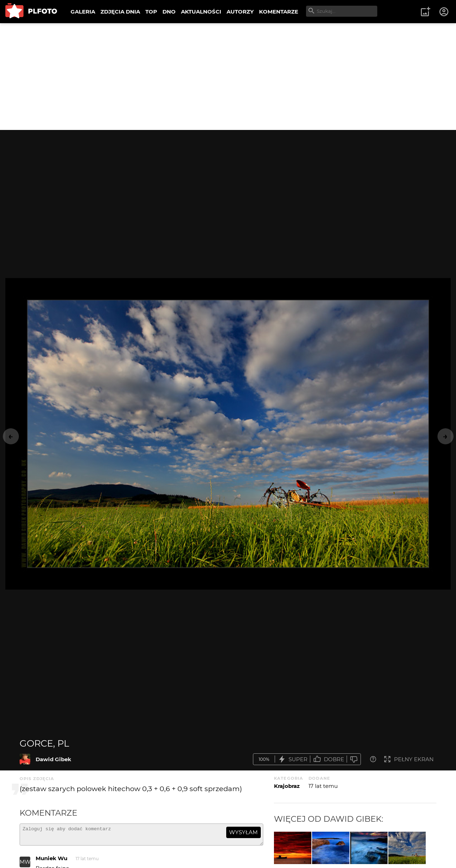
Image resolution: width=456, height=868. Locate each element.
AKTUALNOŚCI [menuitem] (201, 12)
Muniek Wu (51, 861)
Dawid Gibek (53, 759)
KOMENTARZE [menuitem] (279, 12)
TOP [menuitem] (151, 12)
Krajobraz (287, 786)
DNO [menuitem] (169, 12)
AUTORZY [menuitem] (240, 12)
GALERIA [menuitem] (83, 12)
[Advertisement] (228, 77)
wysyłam (243, 832)
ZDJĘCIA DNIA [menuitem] (120, 12)
